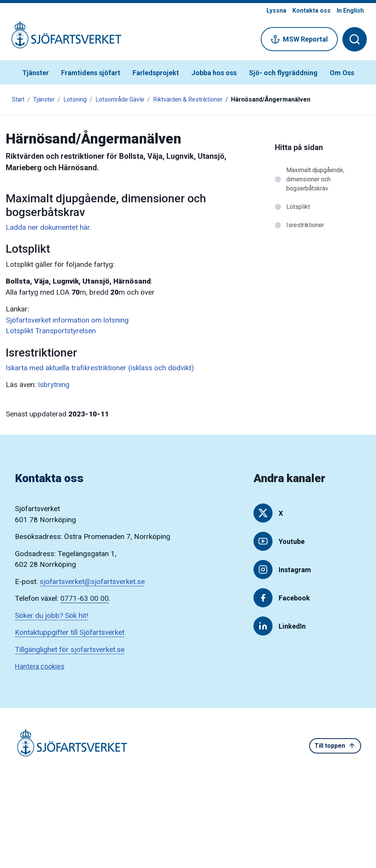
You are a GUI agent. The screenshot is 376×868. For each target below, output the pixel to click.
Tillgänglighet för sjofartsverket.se (70, 649)
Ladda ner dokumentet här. (48, 227)
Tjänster (36, 73)
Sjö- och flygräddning (283, 73)
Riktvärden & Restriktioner (188, 99)
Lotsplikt (298, 207)
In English (350, 10)
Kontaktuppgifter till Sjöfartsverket (70, 632)
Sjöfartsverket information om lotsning (67, 320)
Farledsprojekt (156, 73)
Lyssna (276, 10)
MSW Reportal (299, 39)
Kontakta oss (311, 10)
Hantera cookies (40, 666)
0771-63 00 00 (85, 598)
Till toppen (335, 746)
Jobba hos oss (214, 73)
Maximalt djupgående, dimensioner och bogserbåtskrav (315, 179)
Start (18, 99)
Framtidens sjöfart (91, 73)
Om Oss (342, 73)
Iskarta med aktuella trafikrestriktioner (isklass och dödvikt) (100, 368)
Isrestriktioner (305, 225)
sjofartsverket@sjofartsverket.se (92, 582)
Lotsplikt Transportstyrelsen (51, 331)
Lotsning (75, 99)
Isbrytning (54, 385)
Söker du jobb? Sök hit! (52, 616)
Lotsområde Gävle (120, 99)
